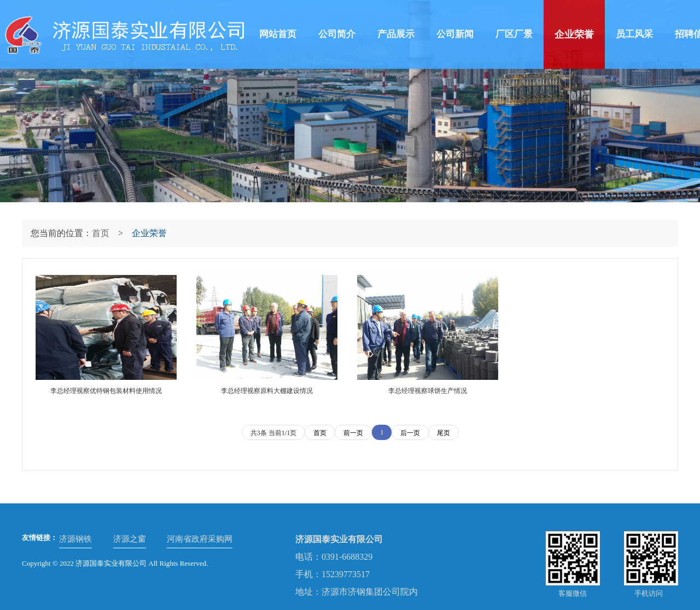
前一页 (353, 433)
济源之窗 (130, 539)
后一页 (410, 433)
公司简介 (337, 34)
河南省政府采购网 (200, 539)
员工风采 (634, 34)
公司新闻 (455, 34)
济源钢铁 (75, 539)
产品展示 (396, 34)
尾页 (444, 433)
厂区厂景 (514, 34)
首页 (101, 233)
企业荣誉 (574, 34)
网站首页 (278, 34)
